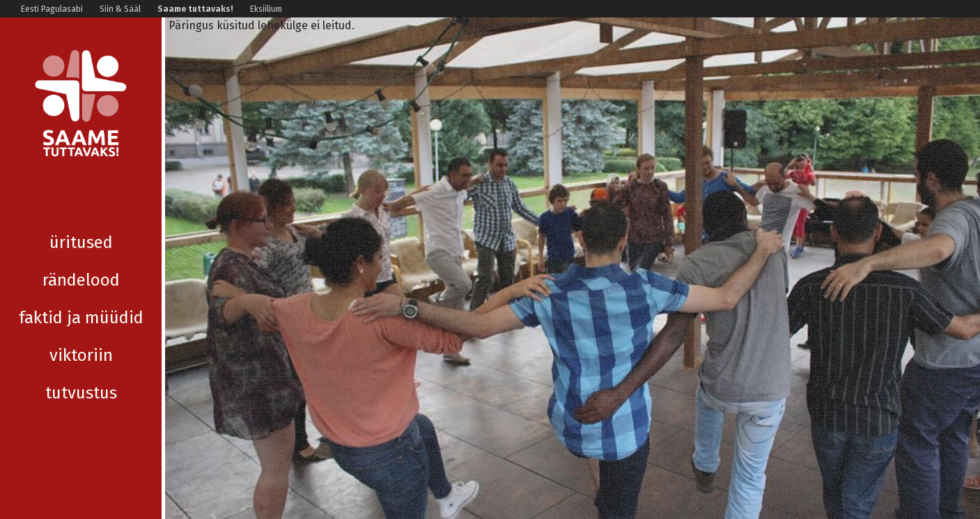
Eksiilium (266, 9)
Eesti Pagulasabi (52, 9)
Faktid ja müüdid (81, 280)
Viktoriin (81, 318)
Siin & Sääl (120, 9)
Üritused (81, 205)
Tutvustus (81, 355)
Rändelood (81, 242)
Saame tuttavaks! (195, 9)
